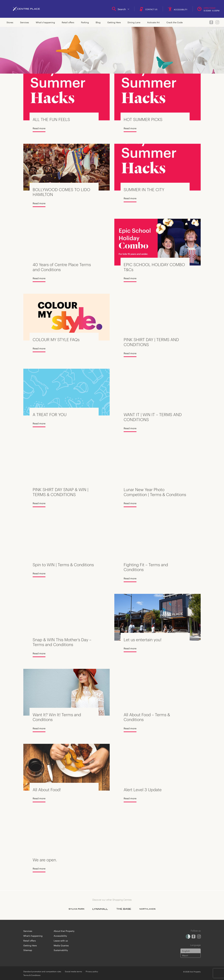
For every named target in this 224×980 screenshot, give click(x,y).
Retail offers (68, 22)
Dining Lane (134, 22)
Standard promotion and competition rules (42, 971)
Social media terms (73, 971)
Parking (85, 22)
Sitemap (28, 950)
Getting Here (114, 22)
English (186, 951)
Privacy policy (92, 971)
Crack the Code (175, 22)
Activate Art (153, 22)
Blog (98, 22)
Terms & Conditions (32, 975)
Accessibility (60, 936)
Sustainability (61, 950)
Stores (10, 22)
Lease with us (61, 941)
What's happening (45, 22)
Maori (185, 955)
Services (24, 22)
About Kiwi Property (64, 931)
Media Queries (61, 945)
